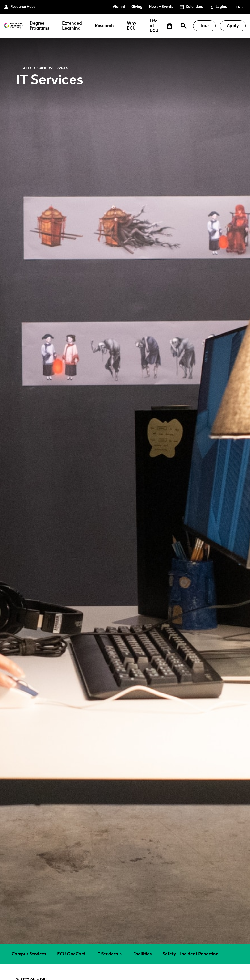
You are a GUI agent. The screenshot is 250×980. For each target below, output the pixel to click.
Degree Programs (39, 26)
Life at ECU (154, 26)
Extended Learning (72, 26)
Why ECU (132, 26)
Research (104, 26)
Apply (233, 26)
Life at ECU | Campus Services (42, 68)
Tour (204, 26)
